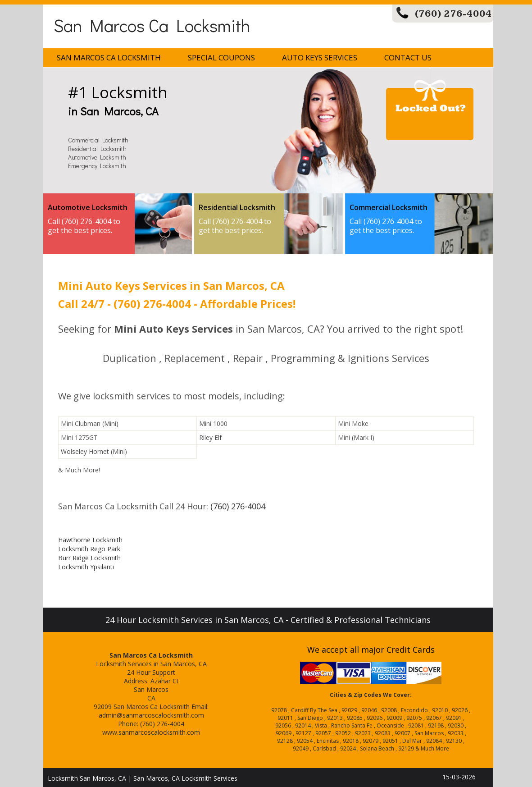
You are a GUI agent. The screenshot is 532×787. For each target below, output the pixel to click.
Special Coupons (221, 57)
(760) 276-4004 (453, 14)
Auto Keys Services (320, 57)
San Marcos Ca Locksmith (152, 25)
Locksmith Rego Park (89, 549)
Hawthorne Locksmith (90, 540)
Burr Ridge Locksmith (89, 558)
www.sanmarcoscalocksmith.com (151, 732)
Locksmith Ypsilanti (86, 567)
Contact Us (408, 57)
